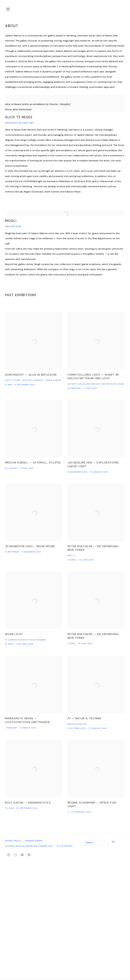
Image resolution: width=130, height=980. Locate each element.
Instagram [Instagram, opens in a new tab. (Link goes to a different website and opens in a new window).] (9, 855)
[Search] (97, 843)
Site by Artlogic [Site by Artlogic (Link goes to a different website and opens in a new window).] (65, 846)
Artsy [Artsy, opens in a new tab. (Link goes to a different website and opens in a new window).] (15, 855)
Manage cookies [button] (34, 841)
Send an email (29, 855)
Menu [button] (8, 9)
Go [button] (113, 842)
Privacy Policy (13, 841)
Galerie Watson (83, 9)
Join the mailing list (22, 855)
